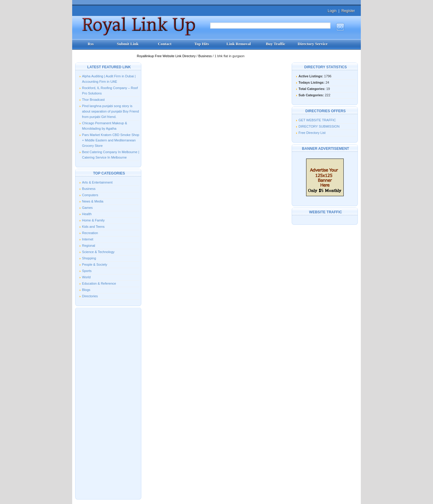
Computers (90, 195)
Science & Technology (98, 252)
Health (87, 214)
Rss (91, 44)
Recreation (90, 233)
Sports (87, 271)
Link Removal (239, 44)
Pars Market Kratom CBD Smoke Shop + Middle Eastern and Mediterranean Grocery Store (111, 140)
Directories (90, 296)
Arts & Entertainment (97, 182)
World (86, 277)
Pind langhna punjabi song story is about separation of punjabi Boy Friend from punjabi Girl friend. (111, 111)
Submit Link (127, 44)
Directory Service (313, 44)
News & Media (93, 201)
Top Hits (202, 44)
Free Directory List (312, 133)
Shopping (89, 258)
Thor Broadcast (93, 100)
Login (332, 11)
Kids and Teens (93, 227)
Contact (165, 44)
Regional (89, 246)
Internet (88, 239)
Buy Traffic (276, 44)
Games (87, 208)
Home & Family (93, 220)
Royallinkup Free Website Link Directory (167, 56)
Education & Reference (99, 283)
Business (206, 56)
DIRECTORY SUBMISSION (319, 126)
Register (348, 11)
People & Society (95, 264)
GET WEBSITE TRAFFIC (317, 120)
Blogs (86, 290)
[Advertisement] (108, 403)
